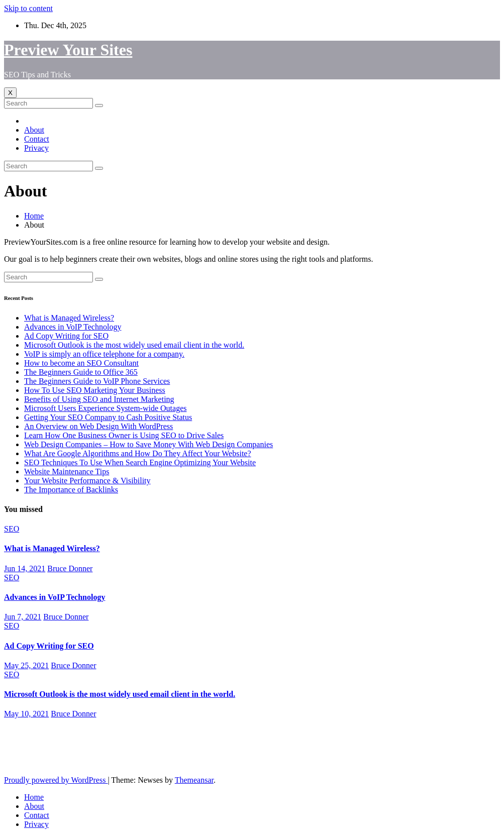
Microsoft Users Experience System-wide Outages (105, 408)
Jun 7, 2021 (23, 617)
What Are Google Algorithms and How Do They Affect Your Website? (138, 453)
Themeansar (194, 780)
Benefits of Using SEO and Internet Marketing (99, 399)
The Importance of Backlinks (71, 490)
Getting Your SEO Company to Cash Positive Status (108, 417)
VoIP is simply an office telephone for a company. (104, 354)
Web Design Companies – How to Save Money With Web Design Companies (148, 444)
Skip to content (28, 8)
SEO (12, 529)
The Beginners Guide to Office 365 (81, 372)
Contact (37, 139)
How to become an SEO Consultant (81, 363)
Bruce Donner (70, 568)
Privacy (36, 148)
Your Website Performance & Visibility (87, 481)
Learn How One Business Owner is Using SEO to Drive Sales (124, 435)
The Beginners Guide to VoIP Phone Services (97, 381)
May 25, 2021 (26, 665)
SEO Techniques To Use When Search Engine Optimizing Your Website (140, 462)
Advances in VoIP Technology (73, 327)
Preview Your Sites (68, 50)
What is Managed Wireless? (69, 318)
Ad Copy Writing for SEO (66, 336)
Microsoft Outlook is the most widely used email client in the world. (134, 345)
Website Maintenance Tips (67, 472)
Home (34, 216)
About (34, 130)
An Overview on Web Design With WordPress (98, 426)
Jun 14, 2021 (25, 568)
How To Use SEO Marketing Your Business (95, 390)
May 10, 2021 (26, 714)
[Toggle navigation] (10, 93)
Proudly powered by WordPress (56, 780)
